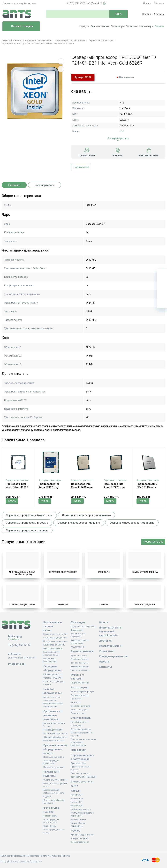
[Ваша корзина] (162, 274)
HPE (122, 131)
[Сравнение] (162, 294)
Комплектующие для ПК (22, 605)
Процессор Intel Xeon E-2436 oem (82, 486)
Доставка (159, 14)
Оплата (147, 3)
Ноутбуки (84, 26)
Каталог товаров (19, 26)
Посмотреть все (153, 542)
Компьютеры (146, 26)
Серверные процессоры (17, 480)
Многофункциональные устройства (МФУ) (22, 573)
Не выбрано (15, 639)
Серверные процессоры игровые (27, 523)
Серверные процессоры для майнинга (86, 515)
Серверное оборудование (63, 572)
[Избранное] (162, 284)
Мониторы (104, 572)
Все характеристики (118, 138)
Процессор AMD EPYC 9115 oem (147, 486)
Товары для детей (145, 605)
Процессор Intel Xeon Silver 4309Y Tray (17, 487)
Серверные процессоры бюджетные (29, 515)
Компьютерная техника (145, 572)
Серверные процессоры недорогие (132, 523)
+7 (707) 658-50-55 (76, 3)
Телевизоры (118, 26)
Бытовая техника (100, 26)
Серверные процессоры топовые (27, 530)
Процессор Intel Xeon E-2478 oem (115, 486)
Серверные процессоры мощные (79, 523)
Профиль (147, 14)
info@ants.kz (94, 3)
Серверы (160, 26)
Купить (12, 501)
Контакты (159, 3)
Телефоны (132, 26)
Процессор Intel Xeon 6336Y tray (49, 486)
